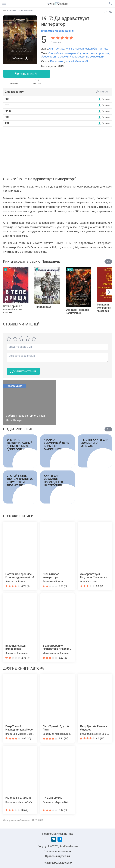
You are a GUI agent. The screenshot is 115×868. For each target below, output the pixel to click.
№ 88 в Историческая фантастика (87, 49)
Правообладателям (57, 856)
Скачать (107, 99)
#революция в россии (55, 57)
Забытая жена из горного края (25, 416)
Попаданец (57, 61)
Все (108, 262)
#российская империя (62, 53)
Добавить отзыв (23, 371)
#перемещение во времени (87, 57)
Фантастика (57, 49)
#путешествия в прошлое (93, 53)
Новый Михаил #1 (77, 61)
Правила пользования (57, 851)
